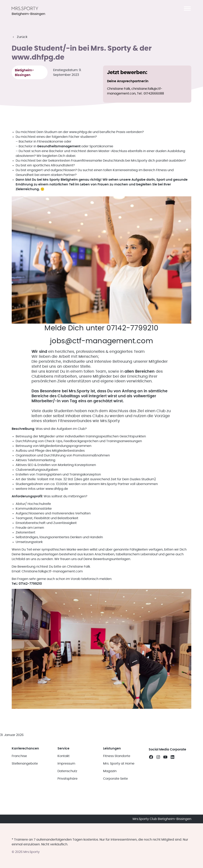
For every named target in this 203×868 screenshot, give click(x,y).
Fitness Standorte (117, 754)
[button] (187, 9)
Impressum (66, 761)
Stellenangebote (25, 761)
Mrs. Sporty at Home (119, 761)
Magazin (110, 769)
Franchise (19, 754)
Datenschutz (67, 769)
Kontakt (64, 754)
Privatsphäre (68, 776)
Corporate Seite (115, 776)
